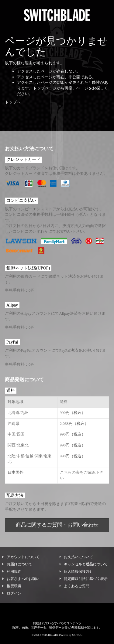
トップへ (13, 102)
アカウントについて (21, 557)
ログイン (12, 593)
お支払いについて (76, 557)
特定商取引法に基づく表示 (84, 579)
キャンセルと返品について (84, 564)
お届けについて (17, 564)
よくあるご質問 (74, 586)
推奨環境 (12, 586)
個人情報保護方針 (76, 571)
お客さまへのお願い (21, 579)
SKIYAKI (77, 635)
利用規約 (12, 571)
